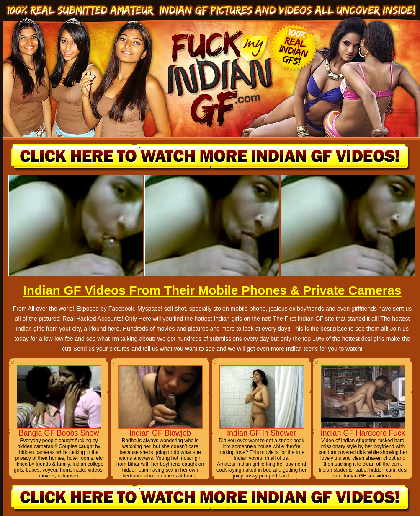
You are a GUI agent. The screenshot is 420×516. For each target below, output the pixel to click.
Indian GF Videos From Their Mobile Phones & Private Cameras (212, 290)
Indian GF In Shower (262, 433)
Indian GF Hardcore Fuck (363, 433)
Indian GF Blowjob (160, 433)
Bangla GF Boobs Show (59, 433)
